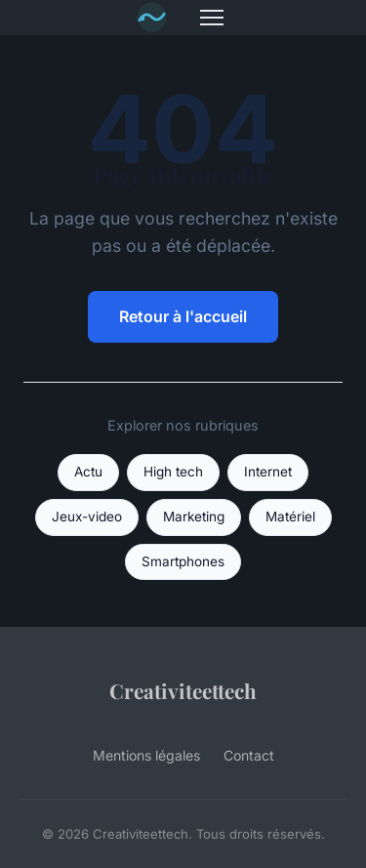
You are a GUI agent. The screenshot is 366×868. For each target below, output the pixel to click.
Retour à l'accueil (183, 316)
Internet (268, 472)
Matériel (290, 517)
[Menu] (212, 18)
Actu (88, 472)
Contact (249, 755)
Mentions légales (146, 755)
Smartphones (183, 561)
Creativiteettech (183, 690)
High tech (173, 472)
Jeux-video (87, 517)
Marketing (194, 517)
